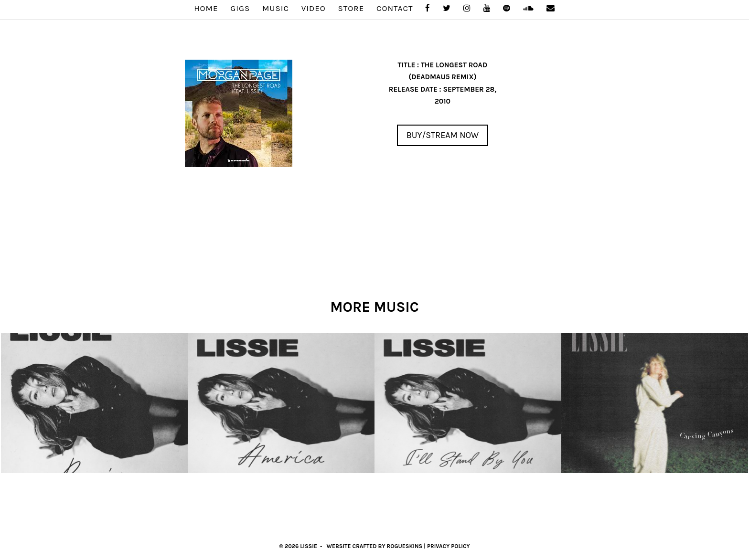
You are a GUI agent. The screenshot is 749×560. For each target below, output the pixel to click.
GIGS (240, 9)
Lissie (309, 546)
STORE (351, 9)
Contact (395, 9)
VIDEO (314, 9)
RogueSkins (404, 546)
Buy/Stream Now (443, 135)
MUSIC (276, 9)
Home (206, 9)
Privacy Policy (449, 546)
